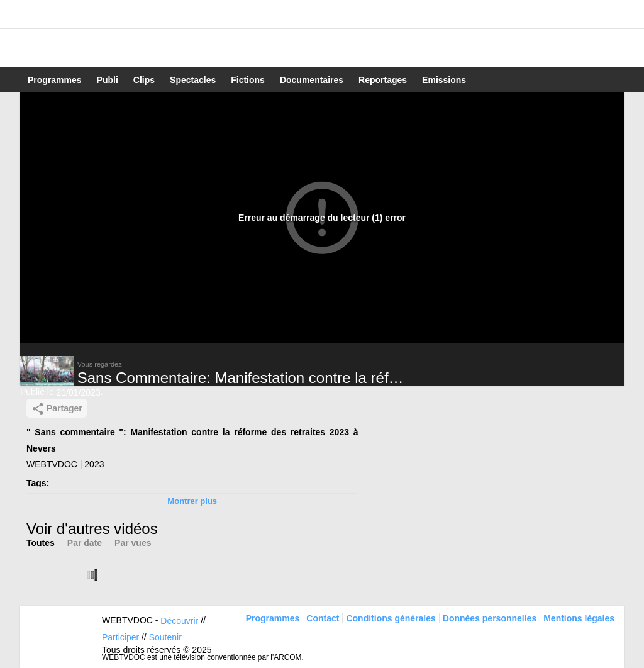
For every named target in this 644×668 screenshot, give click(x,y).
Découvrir (179, 621)
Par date (85, 543)
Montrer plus (192, 501)
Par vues (133, 543)
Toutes (41, 543)
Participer (120, 637)
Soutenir (165, 637)
